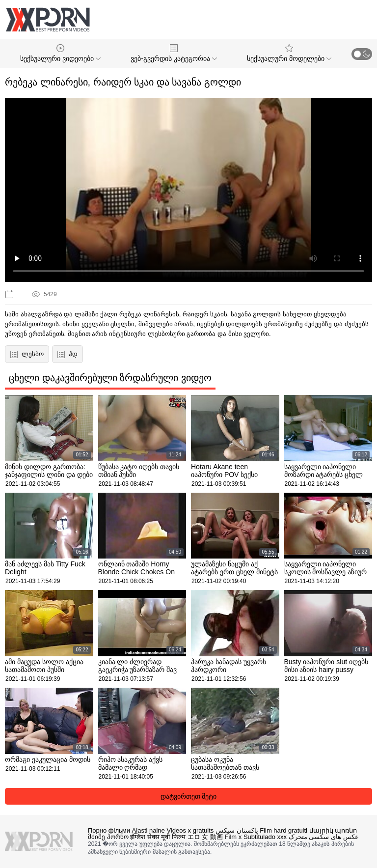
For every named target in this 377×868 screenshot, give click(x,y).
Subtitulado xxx (265, 837)
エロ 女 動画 (205, 837)
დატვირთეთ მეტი (189, 796)
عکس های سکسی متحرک (324, 837)
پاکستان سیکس (237, 830)
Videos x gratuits (190, 830)
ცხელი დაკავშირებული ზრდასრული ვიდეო (110, 378)
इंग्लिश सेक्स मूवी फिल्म (158, 837)
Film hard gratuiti (283, 830)
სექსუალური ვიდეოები (60, 53)
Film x (233, 837)
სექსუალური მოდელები (289, 53)
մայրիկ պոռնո (333, 830)
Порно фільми (109, 830)
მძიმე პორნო (108, 837)
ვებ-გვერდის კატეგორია (174, 53)
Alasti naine (148, 830)
